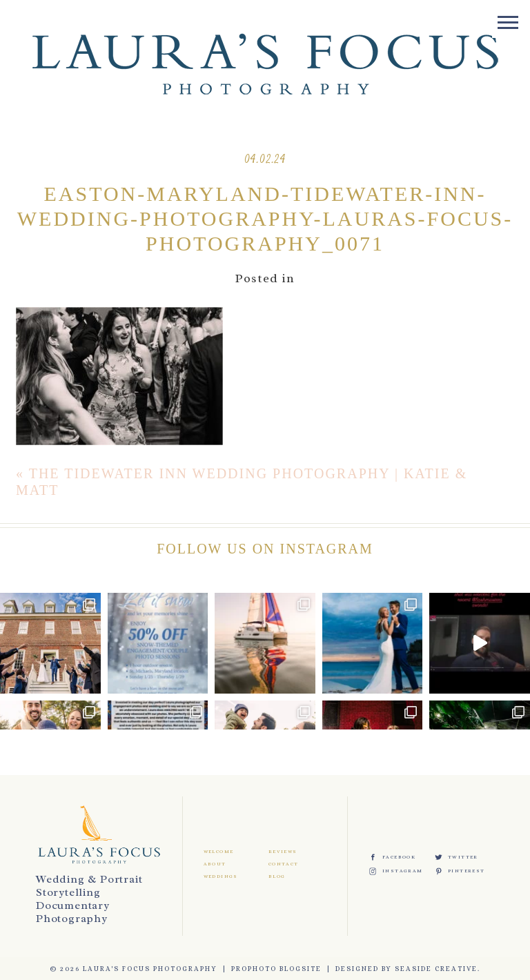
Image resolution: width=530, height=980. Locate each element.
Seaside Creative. (438, 969)
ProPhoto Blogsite (276, 969)
